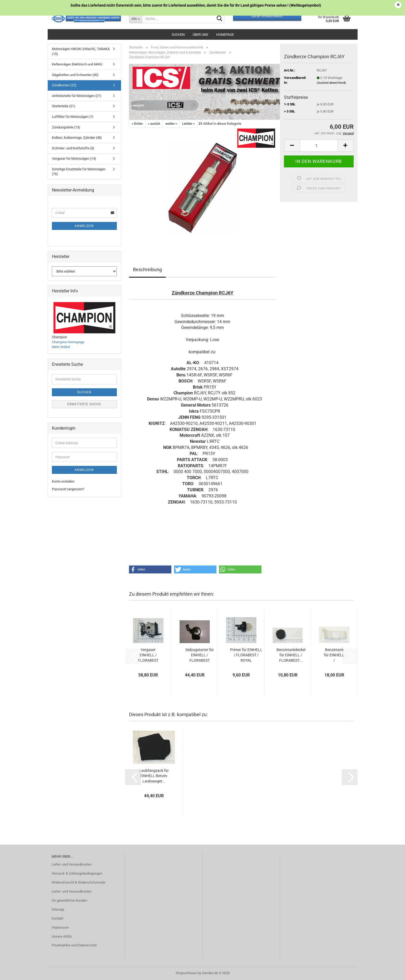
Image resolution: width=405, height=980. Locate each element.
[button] (292, 146)
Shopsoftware (186, 973)
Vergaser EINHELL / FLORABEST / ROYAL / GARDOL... (148, 655)
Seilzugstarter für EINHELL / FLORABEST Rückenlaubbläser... (200, 655)
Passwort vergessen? (68, 489)
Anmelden (84, 226)
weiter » (171, 124)
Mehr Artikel (61, 347)
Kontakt (57, 918)
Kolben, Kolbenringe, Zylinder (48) (77, 138)
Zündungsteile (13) (66, 127)
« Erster (137, 124)
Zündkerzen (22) (64, 85)
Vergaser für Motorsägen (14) (74, 159)
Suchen (178, 35)
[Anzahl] (319, 146)
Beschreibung (147, 269)
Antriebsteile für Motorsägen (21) (77, 96)
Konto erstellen (63, 481)
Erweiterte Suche (84, 404)
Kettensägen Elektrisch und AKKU (77, 64)
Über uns (200, 35)
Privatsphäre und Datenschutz (74, 945)
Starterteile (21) (64, 106)
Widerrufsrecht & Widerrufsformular (79, 882)
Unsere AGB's (62, 936)
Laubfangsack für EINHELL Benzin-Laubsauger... (154, 776)
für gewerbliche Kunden (69, 900)
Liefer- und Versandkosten (72, 864)
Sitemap (58, 909)
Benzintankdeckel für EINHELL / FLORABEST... (291, 655)
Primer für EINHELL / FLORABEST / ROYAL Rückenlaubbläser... (246, 655)
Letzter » (188, 124)
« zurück (154, 124)
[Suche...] (135, 19)
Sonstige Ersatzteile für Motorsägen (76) (79, 172)
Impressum (60, 927)
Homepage (225, 35)
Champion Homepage (68, 342)
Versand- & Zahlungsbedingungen (77, 873)
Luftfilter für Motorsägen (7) (73, 117)
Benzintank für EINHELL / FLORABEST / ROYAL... (334, 655)
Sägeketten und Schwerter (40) (75, 75)
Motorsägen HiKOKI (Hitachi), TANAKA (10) (81, 51)
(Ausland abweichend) (331, 83)
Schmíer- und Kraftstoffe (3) (73, 148)
